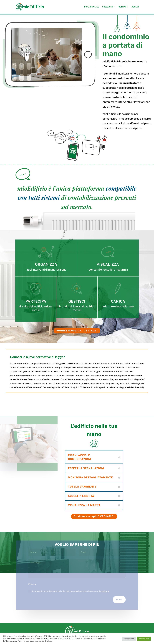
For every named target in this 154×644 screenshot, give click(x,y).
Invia (119, 599)
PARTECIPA (36, 301)
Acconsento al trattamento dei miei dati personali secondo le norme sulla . (69, 591)
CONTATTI (123, 7)
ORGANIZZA (46, 264)
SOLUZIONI (107, 7)
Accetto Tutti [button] (144, 639)
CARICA (118, 301)
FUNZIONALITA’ (92, 7)
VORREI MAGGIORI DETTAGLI (77, 331)
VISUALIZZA (108, 264)
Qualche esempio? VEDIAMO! (94, 516)
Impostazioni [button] (129, 639)
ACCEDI (135, 7)
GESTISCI (77, 301)
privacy (105, 591)
